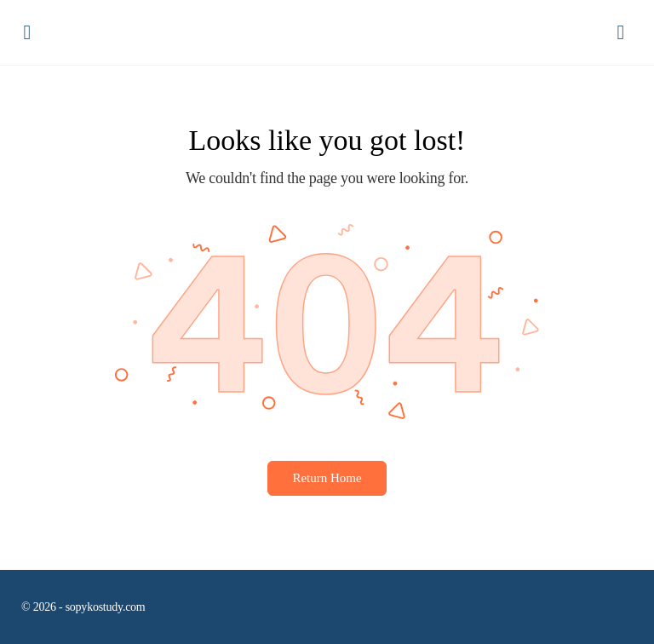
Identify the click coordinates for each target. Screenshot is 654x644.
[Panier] (622, 33)
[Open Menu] (27, 32)
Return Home (327, 478)
